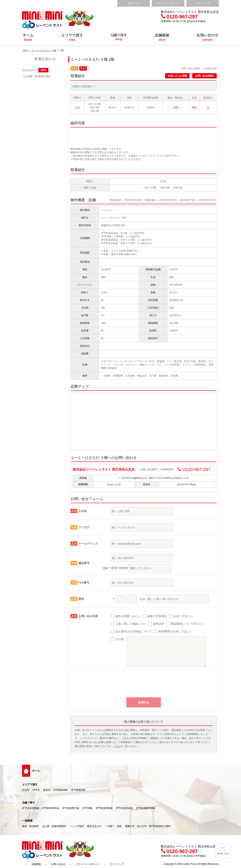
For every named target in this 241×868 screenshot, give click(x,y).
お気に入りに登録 (177, 76)
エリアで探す (30, 784)
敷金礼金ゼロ (94, 826)
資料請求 (158, 624)
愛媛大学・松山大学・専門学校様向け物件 (148, 826)
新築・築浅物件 (31, 826)
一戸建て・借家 (113, 826)
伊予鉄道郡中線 (71, 808)
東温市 (47, 790)
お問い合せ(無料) (204, 76)
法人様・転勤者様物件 (54, 826)
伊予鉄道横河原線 (146, 808)
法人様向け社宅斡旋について (134, 631)
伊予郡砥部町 (78, 790)
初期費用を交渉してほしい (175, 631)
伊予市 (36, 790)
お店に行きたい (183, 616)
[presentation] (144, 685)
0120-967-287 (179, 17)
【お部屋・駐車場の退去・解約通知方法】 (40, 76)
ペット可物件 (77, 826)
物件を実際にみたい (128, 616)
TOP (25, 50)
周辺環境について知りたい (188, 624)
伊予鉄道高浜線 (124, 808)
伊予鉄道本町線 (31, 808)
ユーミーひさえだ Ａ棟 (44, 50)
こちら (117, 746)
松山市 (26, 790)
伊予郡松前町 (61, 790)
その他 (119, 639)
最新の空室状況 (157, 616)
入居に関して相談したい (131, 624)
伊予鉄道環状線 (104, 808)
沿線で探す (29, 803)
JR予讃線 (87, 808)
